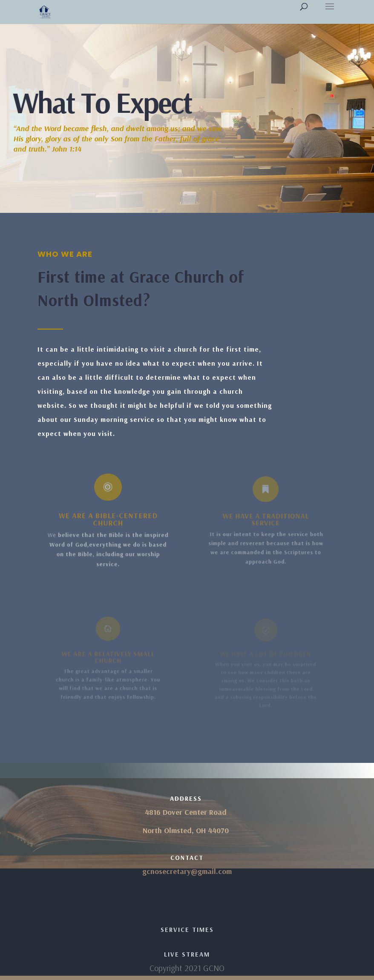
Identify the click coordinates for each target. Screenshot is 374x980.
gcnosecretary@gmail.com (187, 871)
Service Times (187, 930)
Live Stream (187, 954)
